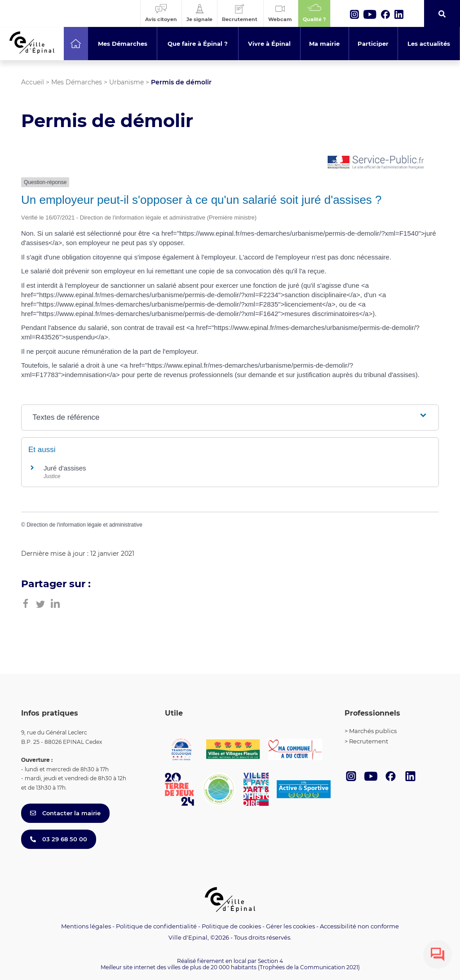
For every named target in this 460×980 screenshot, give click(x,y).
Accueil (33, 82)
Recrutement (369, 741)
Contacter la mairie (65, 813)
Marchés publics (373, 731)
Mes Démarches (77, 82)
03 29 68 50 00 (59, 839)
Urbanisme (126, 82)
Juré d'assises (65, 468)
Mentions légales (86, 926)
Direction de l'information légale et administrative (84, 525)
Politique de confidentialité (156, 926)
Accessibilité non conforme (359, 926)
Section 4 (270, 961)
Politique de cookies (231, 926)
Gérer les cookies (290, 926)
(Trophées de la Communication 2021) (309, 967)
